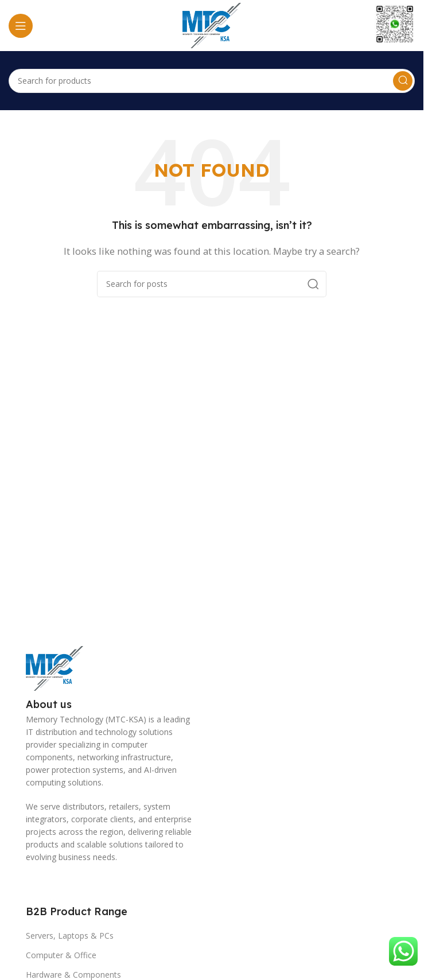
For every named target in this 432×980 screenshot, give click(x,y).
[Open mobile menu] (21, 26)
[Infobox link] (395, 26)
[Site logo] (212, 25)
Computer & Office (61, 955)
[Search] (212, 81)
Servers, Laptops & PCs (70, 936)
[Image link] (55, 667)
